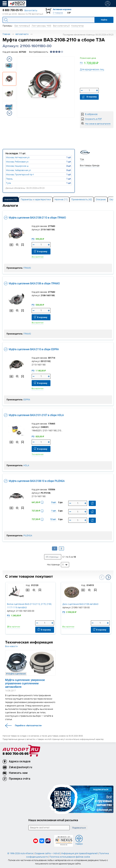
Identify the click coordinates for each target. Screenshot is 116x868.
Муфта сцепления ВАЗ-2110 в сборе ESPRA (31, 349)
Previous (9, 59)
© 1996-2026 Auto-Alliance (20, 853)
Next (9, 113)
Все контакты (31, 10)
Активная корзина (62, 9)
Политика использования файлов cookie (70, 857)
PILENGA (28, 535)
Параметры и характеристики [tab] (36, 199)
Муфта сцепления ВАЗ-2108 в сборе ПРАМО (32, 283)
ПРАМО (27, 268)
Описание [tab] (101, 199)
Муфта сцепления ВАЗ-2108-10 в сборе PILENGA (34, 481)
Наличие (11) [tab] (61, 199)
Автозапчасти (22, 34)
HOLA (26, 465)
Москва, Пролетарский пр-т (20, 175)
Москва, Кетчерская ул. (18, 157)
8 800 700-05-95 (16, 754)
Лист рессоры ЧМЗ (41, 26)
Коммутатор (78, 26)
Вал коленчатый (61, 26)
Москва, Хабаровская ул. (19, 170)
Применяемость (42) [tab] (82, 199)
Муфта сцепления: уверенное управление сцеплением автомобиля (25, 683)
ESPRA (27, 400)
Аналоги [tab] (11, 199)
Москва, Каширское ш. (17, 166)
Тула (8, 183)
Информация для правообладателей (79, 853)
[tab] (11, 199)
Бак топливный (22, 26)
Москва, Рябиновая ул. (17, 162)
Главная (6, 34)
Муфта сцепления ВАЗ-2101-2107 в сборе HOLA (34, 415)
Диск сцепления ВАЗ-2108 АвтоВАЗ (80, 604)
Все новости (11, 646)
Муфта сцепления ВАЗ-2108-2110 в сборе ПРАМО (35, 218)
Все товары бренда (90, 165)
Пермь (9, 179)
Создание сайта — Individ (47, 853)
